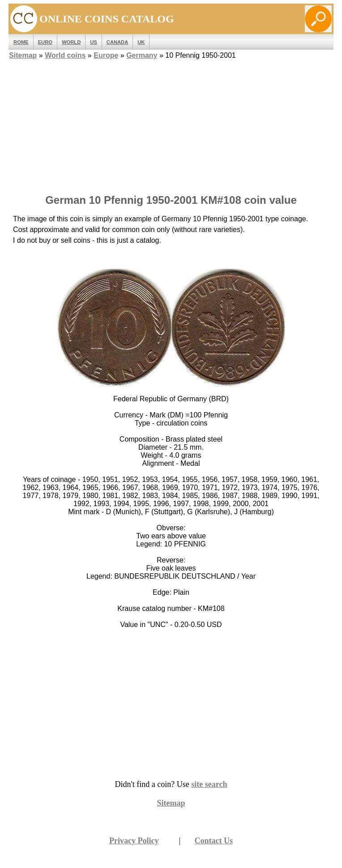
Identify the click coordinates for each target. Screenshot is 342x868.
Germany (142, 55)
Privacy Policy (134, 841)
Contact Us (214, 841)
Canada (117, 42)
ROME (21, 42)
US (94, 42)
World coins (65, 55)
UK (141, 42)
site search (209, 784)
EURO (45, 42)
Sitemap (23, 55)
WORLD (71, 42)
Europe (106, 55)
